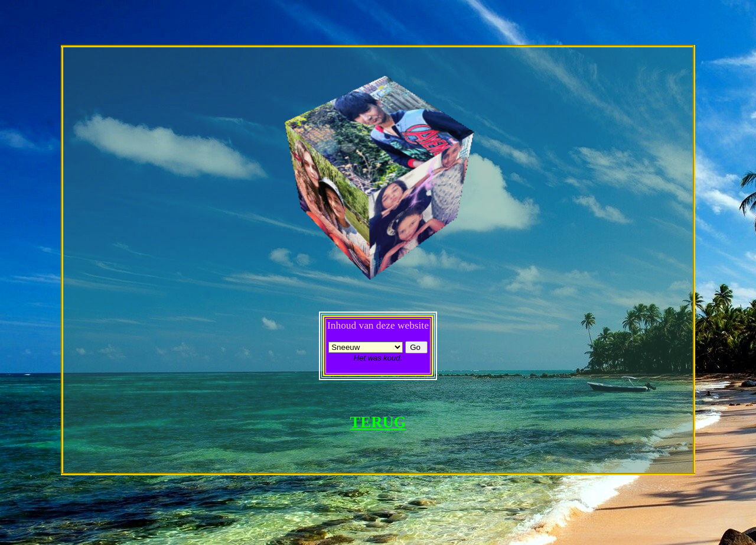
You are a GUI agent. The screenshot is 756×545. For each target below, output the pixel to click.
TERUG (378, 422)
